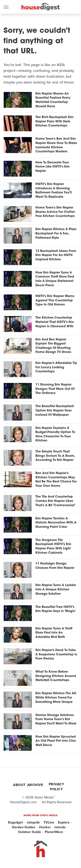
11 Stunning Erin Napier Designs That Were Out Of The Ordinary (55, 389)
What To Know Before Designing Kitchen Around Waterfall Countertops (56, 676)
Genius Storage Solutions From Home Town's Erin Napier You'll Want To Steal (56, 719)
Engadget (15, 822)
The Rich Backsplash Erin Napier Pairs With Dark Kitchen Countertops (54, 122)
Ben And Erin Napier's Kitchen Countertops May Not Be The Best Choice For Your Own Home (56, 480)
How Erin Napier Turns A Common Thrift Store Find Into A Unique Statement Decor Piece (55, 279)
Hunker (45, 827)
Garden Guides (24, 827)
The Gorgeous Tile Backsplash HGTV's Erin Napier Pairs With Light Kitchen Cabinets (53, 547)
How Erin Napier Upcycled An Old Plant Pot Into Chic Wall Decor (56, 741)
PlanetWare (54, 832)
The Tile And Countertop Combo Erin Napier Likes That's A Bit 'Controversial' (55, 501)
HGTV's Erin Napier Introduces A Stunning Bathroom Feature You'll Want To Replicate (54, 191)
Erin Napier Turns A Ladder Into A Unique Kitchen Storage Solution (56, 590)
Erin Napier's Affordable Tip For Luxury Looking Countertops (56, 367)
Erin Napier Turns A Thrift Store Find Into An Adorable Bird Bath (54, 633)
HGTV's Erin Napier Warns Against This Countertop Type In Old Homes (55, 300)
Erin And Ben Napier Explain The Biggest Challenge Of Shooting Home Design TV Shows (53, 346)
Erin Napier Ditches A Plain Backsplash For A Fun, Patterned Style (56, 234)
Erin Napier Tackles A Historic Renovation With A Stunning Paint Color (56, 523)
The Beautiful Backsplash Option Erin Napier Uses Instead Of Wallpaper (55, 411)
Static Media (44, 797)
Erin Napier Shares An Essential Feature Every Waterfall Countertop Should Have (53, 100)
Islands (60, 827)
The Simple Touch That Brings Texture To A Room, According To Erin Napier (55, 456)
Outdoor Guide (29, 832)
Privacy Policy (56, 787)
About (19, 785)
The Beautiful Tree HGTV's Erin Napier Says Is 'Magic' (56, 609)
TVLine (49, 822)
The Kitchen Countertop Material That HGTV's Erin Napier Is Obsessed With (55, 322)
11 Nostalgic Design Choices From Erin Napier (55, 566)
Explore (64, 822)
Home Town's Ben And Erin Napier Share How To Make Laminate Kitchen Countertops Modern (56, 145)
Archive (35, 785)
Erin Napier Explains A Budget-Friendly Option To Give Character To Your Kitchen (55, 435)
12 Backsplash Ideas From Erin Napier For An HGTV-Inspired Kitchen (56, 255)
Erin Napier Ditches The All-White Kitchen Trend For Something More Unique (56, 698)
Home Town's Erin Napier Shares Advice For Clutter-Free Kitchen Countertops (55, 212)
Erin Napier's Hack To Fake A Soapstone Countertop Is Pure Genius (56, 655)
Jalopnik (33, 822)
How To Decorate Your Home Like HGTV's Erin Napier (52, 167)
